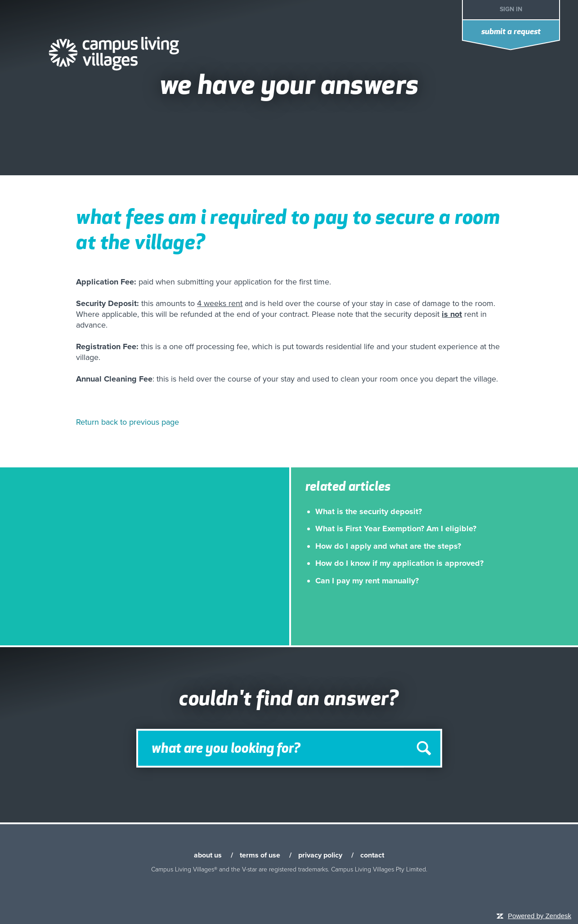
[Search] (289, 748)
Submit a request (511, 32)
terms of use (260, 855)
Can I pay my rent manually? (367, 581)
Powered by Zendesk (540, 916)
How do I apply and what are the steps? (388, 546)
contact (372, 855)
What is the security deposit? (369, 511)
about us (208, 855)
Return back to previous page (128, 422)
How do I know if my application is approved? (399, 563)
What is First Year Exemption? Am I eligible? (396, 529)
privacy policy (320, 855)
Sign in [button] (511, 9)
